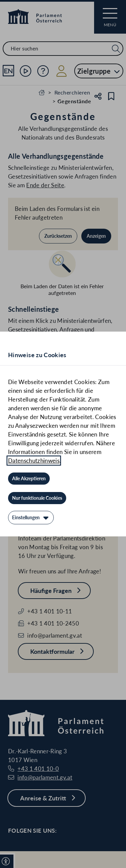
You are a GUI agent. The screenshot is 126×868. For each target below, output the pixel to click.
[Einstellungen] (31, 518)
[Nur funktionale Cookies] (37, 498)
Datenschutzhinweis (34, 461)
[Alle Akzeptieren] (29, 479)
